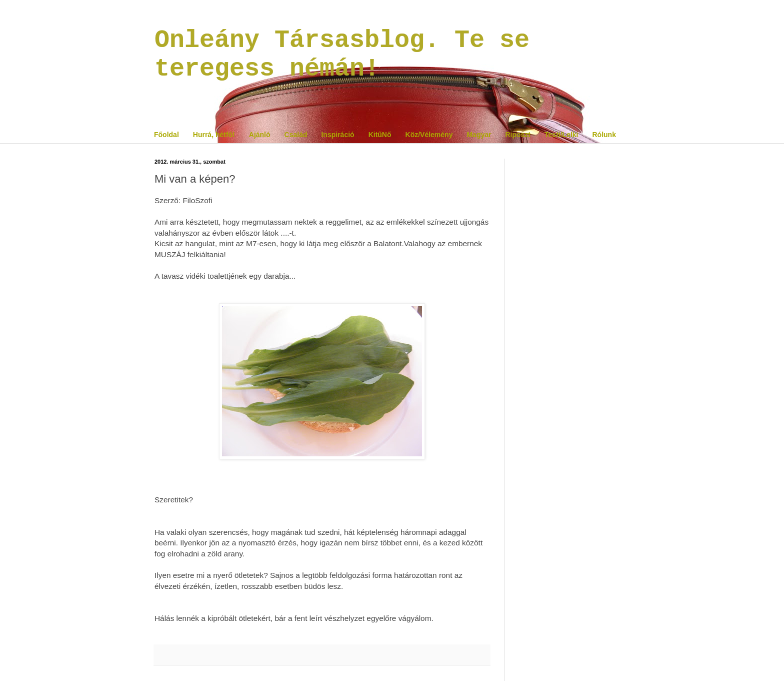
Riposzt (518, 135)
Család (296, 135)
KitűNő (380, 135)
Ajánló (260, 135)
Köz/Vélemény (429, 135)
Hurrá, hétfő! (214, 135)
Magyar (479, 135)
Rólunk (604, 135)
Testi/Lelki (561, 135)
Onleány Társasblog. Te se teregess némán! (342, 55)
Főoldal (166, 135)
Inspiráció (337, 135)
